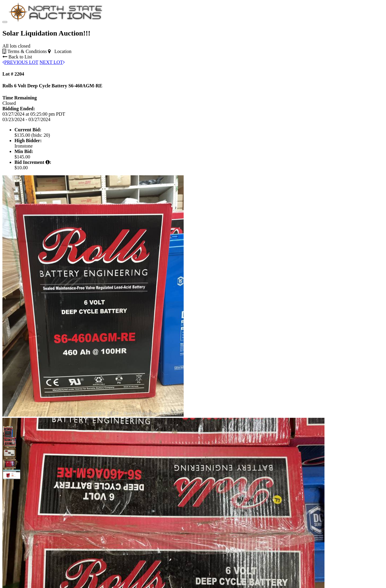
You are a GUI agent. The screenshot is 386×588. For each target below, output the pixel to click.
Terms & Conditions (25, 51)
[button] (8, 431)
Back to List (17, 57)
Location (60, 51)
